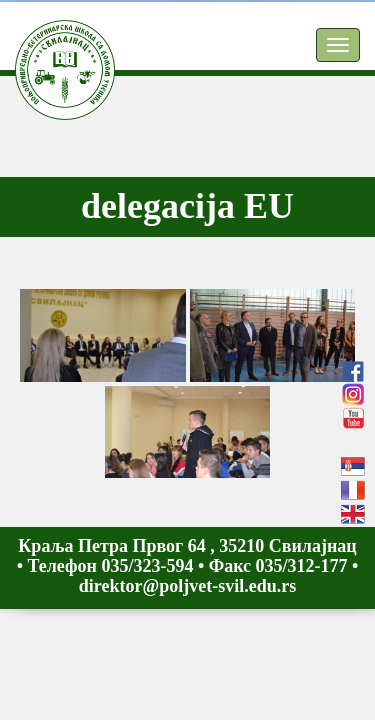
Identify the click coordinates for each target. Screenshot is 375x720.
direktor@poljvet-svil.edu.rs (187, 586)
